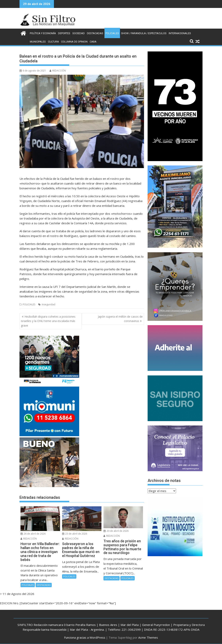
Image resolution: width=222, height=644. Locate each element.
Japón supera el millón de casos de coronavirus (120, 319)
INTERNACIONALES (180, 33)
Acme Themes (148, 637)
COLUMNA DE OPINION (74, 42)
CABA (93, 42)
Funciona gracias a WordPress (85, 637)
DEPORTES (64, 33)
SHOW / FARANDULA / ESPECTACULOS (144, 33)
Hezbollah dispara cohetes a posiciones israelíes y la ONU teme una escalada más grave (48, 321)
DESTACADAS (95, 33)
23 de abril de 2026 (75, 534)
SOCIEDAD (79, 33)
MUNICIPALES (38, 42)
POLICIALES (112, 33)
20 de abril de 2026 (116, 531)
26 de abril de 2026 (33, 534)
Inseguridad (49, 304)
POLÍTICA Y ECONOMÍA (43, 33)
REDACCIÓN (58, 71)
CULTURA (53, 42)
